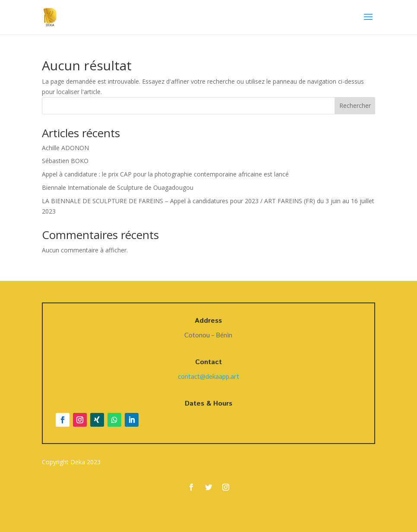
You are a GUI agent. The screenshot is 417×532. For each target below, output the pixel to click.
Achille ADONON (65, 148)
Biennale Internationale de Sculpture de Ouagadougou (118, 187)
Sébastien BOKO (65, 161)
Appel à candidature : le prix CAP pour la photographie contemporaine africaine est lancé (165, 174)
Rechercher (355, 105)
